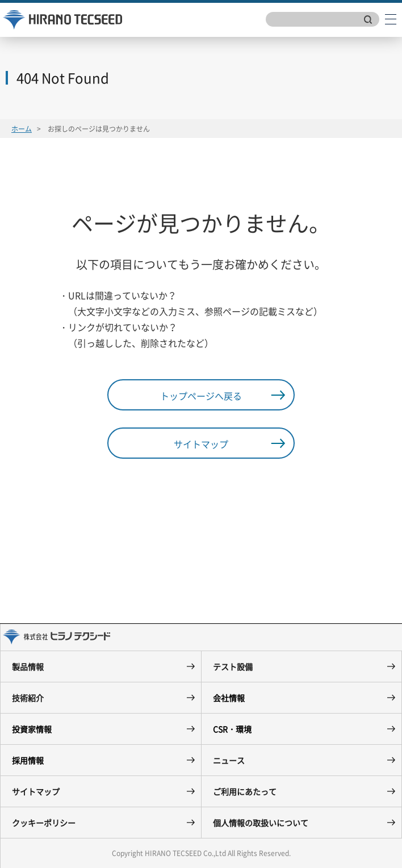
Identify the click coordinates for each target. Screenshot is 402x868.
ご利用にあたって (245, 791)
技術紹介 (28, 698)
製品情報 (28, 666)
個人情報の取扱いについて (261, 823)
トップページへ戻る (201, 396)
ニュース (229, 760)
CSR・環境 (232, 729)
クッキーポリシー (44, 823)
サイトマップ (201, 444)
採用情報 (28, 760)
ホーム (22, 129)
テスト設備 (233, 666)
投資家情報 (32, 729)
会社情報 (229, 698)
